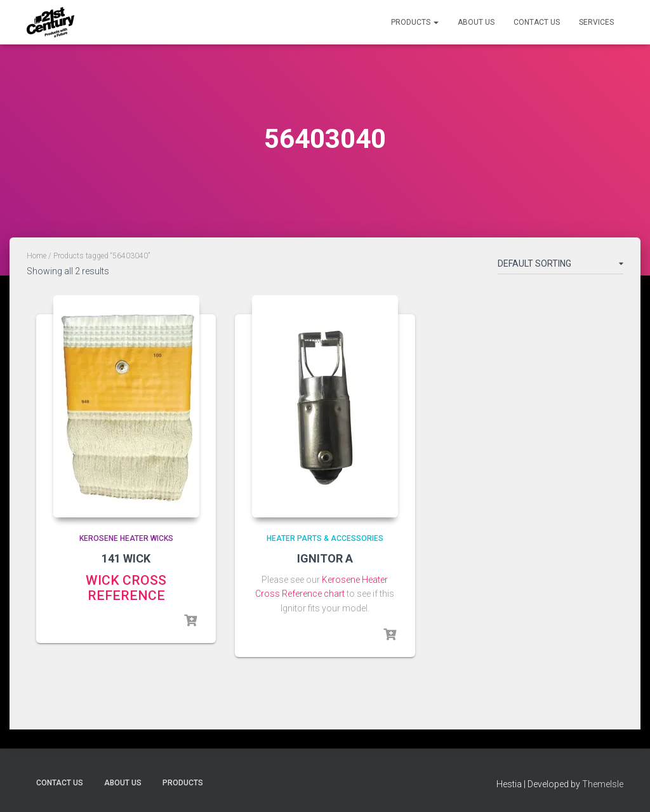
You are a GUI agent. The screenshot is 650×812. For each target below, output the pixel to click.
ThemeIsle (603, 784)
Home (36, 256)
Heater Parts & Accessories (325, 538)
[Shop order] (560, 266)
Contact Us (537, 22)
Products (415, 22)
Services (596, 22)
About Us (476, 22)
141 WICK (126, 558)
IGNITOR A (325, 558)
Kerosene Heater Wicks (126, 538)
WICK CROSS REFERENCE (126, 588)
